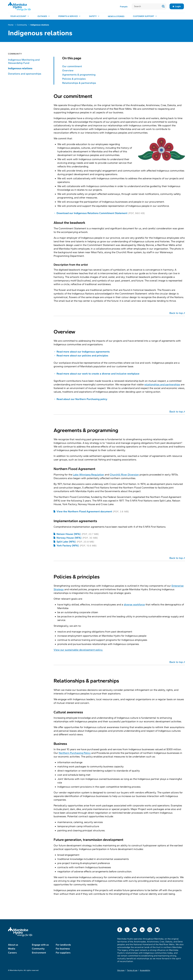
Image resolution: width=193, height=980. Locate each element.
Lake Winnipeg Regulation (88, 475)
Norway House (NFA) (69, 538)
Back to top (176, 313)
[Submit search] (163, 6)
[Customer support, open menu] (145, 16)
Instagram (150, 929)
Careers (12, 953)
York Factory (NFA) (68, 546)
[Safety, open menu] (94, 16)
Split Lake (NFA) (66, 542)
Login (178, 6)
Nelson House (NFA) (69, 534)
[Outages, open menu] (44, 16)
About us (13, 945)
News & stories (116, 16)
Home (11, 25)
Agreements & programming (79, 75)
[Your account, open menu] (20, 16)
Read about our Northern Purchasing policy (82, 399)
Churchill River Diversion (124, 475)
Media (12, 949)
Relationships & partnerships (79, 83)
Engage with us (40, 945)
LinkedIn (142, 929)
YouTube (135, 929)
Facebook (120, 929)
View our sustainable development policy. (78, 650)
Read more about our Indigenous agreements (83, 352)
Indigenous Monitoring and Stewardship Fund (24, 61)
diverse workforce (134, 605)
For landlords (63, 945)
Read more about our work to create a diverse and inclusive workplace (98, 374)
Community (22, 25)
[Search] (146, 6)
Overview (68, 70)
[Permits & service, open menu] (69, 16)
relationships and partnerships (162, 384)
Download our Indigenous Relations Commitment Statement (92, 213)
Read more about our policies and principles (82, 356)
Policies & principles (74, 79)
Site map (121, 970)
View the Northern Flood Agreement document (84, 511)
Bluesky (157, 929)
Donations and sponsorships (25, 74)
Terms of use (132, 970)
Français (124, 7)
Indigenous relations (20, 68)
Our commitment (72, 66)
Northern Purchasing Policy (75, 753)
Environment (39, 953)
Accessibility (145, 970)
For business (63, 949)
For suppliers (63, 953)
